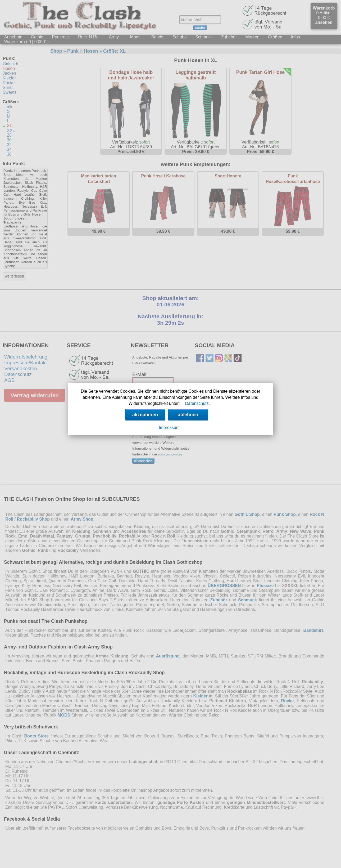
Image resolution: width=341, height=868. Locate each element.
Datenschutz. (197, 403)
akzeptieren (145, 415)
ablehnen (188, 415)
